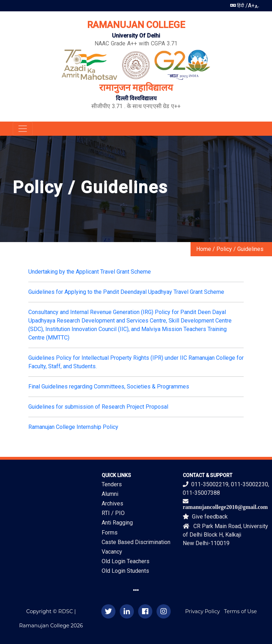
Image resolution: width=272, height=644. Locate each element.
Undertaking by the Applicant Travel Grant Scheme (90, 272)
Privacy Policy (203, 611)
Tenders (112, 484)
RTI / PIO (113, 513)
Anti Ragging (117, 523)
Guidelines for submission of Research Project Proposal (98, 407)
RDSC (66, 611)
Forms (110, 533)
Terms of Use (241, 611)
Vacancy (112, 552)
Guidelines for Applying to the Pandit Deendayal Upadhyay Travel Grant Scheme (126, 292)
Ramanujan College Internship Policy (73, 427)
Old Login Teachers (126, 561)
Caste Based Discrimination (136, 542)
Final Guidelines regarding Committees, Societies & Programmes (109, 387)
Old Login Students (125, 571)
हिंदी (237, 5)
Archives (112, 503)
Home (204, 249)
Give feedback (205, 517)
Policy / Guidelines (240, 249)
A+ (251, 5)
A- (257, 7)
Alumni (110, 494)
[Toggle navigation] (23, 129)
